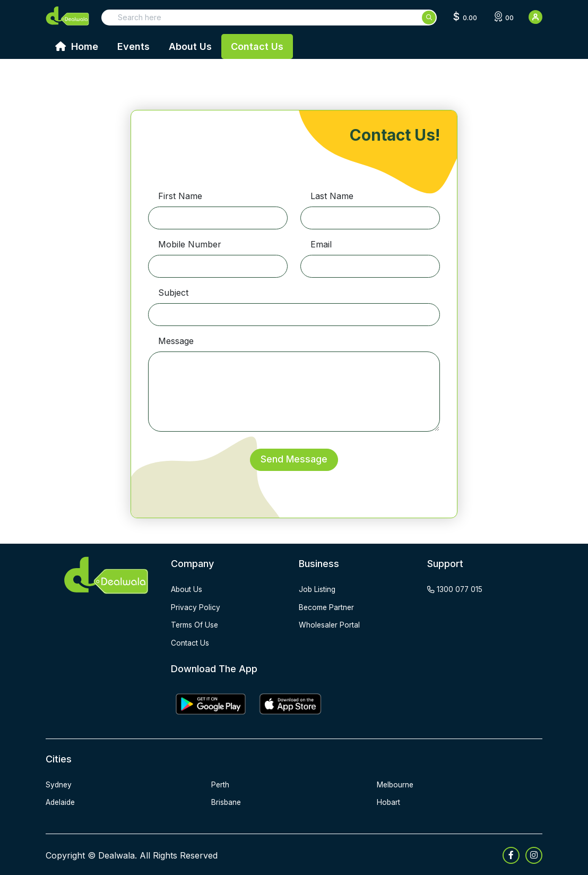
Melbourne (396, 783)
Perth (220, 783)
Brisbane (227, 801)
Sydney (59, 783)
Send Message (294, 460)
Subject (173, 293)
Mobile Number (190, 244)
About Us (190, 46)
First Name (180, 196)
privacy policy (196, 607)
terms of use (195, 625)
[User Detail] (535, 17)
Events (133, 46)
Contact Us (257, 46)
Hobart (389, 801)
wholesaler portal (330, 625)
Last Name (332, 196)
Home (77, 46)
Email (321, 244)
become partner (327, 607)
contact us (190, 642)
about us (187, 590)
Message (176, 341)
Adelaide (61, 801)
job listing (318, 590)
